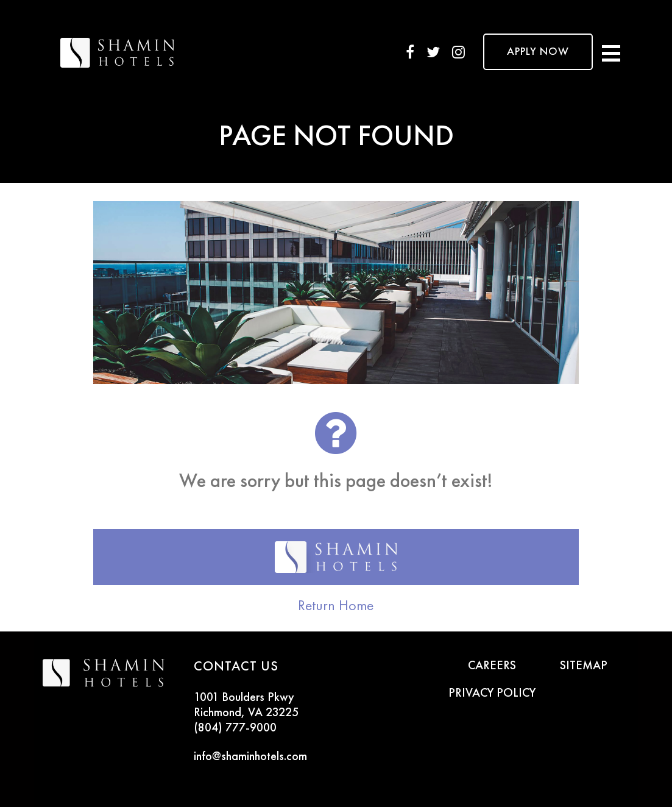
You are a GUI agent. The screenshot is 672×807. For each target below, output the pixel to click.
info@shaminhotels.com (250, 757)
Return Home (336, 605)
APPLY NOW (538, 52)
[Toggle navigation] (611, 52)
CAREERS (492, 666)
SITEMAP (584, 666)
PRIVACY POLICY (492, 694)
